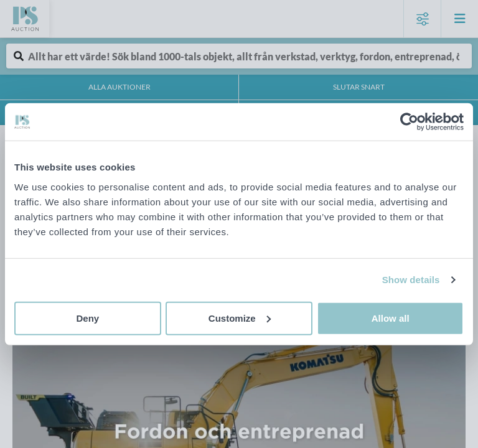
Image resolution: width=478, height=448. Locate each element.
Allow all (391, 318)
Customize (240, 318)
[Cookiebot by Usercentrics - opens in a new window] (409, 122)
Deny (87, 318)
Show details (411, 280)
